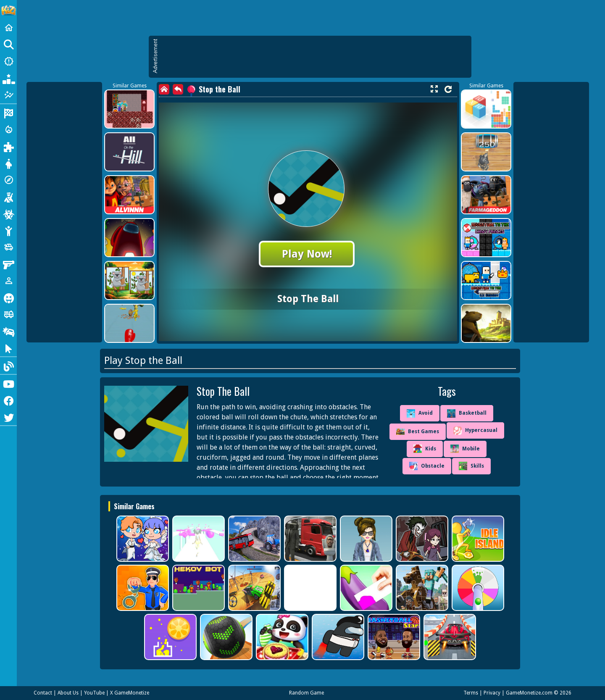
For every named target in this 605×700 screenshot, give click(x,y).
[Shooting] (8, 197)
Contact (43, 693)
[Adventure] (8, 180)
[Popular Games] (8, 78)
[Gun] (8, 264)
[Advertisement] (314, 57)
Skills (471, 466)
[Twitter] (8, 417)
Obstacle (427, 466)
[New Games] (8, 61)
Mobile (465, 449)
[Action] (8, 129)
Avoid (420, 413)
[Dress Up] (8, 163)
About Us (68, 693)
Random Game (306, 693)
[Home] (8, 28)
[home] (164, 89)
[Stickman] (8, 230)
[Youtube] (8, 383)
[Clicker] (8, 348)
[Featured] (8, 95)
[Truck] (8, 314)
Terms (471, 693)
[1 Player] (8, 281)
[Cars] (8, 247)
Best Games (418, 432)
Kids (425, 449)
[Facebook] (8, 400)
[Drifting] (8, 331)
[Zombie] (8, 213)
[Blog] (8, 366)
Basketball (467, 413)
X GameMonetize (130, 693)
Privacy (492, 693)
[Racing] (8, 113)
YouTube (94, 693)
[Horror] (8, 297)
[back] (178, 89)
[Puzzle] (8, 146)
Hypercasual (475, 431)
